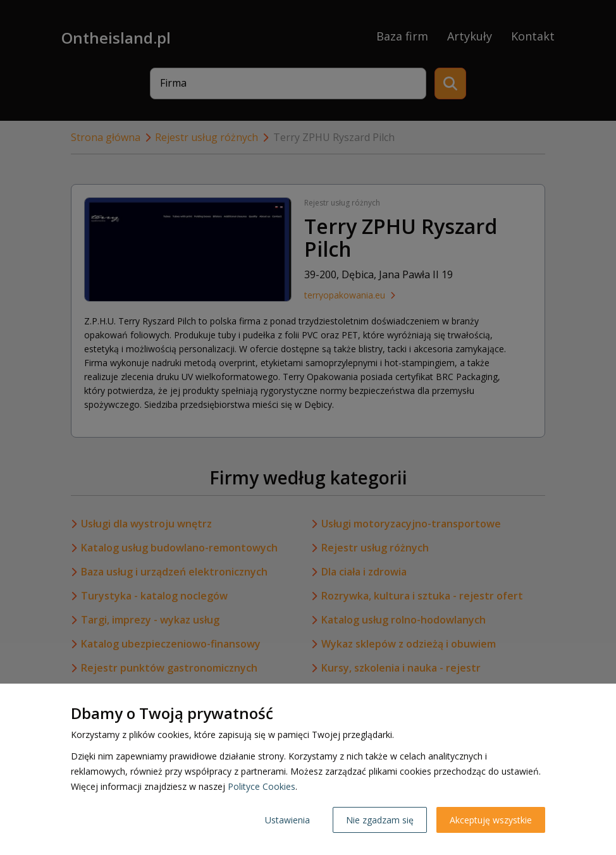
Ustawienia (287, 820)
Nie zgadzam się (380, 820)
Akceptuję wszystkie (491, 820)
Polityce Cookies (262, 786)
